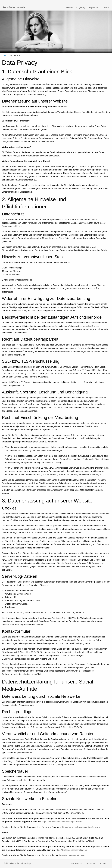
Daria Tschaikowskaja (14, 7)
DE (100, 2)
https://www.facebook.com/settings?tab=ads (62, 822)
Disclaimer (91, 864)
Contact (105, 7)
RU (106, 2)
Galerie (70, 7)
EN (95, 2)
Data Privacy (76, 864)
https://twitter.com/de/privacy (72, 855)
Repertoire (94, 7)
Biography (81, 7)
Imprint (103, 864)
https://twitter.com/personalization (71, 850)
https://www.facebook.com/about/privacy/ (81, 827)
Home (4, 56)
